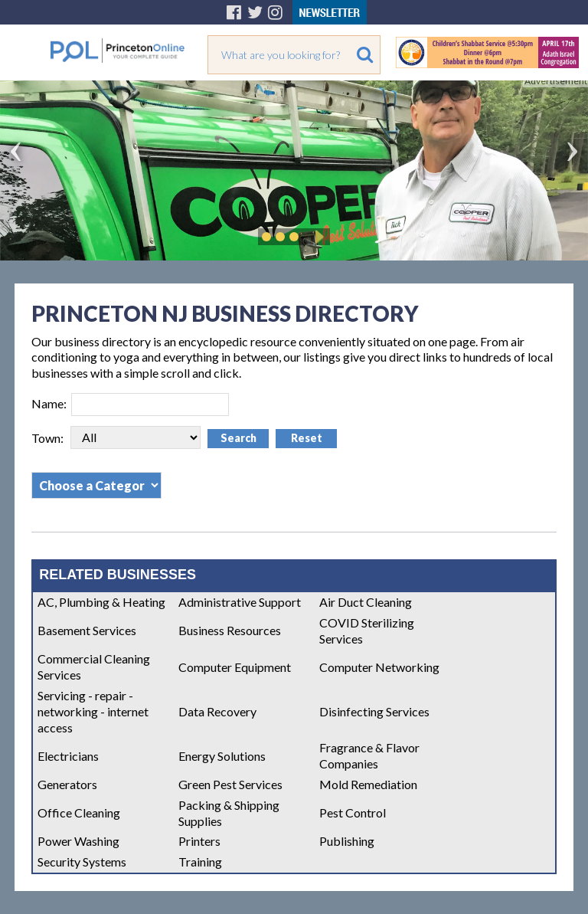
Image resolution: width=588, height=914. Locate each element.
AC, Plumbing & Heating (101, 602)
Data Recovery (217, 711)
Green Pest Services (230, 784)
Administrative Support (240, 602)
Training (200, 862)
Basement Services (87, 630)
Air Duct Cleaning (366, 602)
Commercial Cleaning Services (94, 667)
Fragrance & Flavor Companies (369, 755)
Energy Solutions (222, 756)
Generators (67, 784)
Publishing (347, 841)
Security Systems (82, 862)
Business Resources (230, 630)
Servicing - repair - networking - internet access (93, 711)
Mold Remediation (368, 784)
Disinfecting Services (374, 711)
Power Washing (78, 841)
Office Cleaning (79, 812)
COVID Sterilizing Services (367, 631)
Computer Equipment (235, 667)
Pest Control (353, 812)
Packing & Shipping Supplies (229, 813)
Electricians (68, 756)
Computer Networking (379, 667)
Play (317, 237)
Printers (199, 841)
